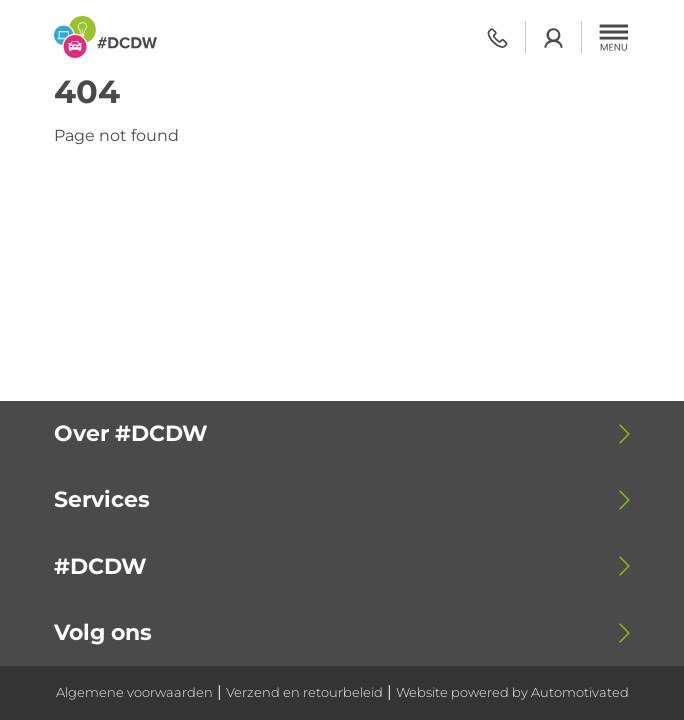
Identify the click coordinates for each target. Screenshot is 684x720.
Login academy (553, 37)
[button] (614, 37)
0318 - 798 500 (497, 37)
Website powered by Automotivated (512, 692)
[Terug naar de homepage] (105, 37)
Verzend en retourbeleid (304, 692)
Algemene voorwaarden (134, 692)
